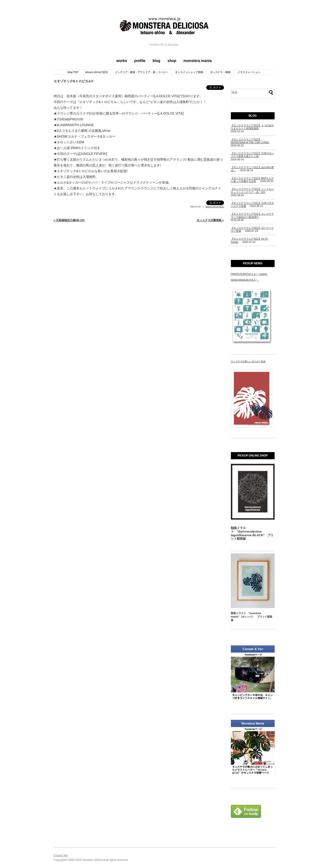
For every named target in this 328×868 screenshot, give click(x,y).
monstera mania (198, 61)
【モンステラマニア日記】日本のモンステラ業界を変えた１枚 (252, 155)
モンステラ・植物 (220, 72)
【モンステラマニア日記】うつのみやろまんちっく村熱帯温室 (252, 127)
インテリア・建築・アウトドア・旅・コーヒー (141, 72)
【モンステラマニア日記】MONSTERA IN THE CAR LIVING (250, 141)
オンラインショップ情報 (189, 72)
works (122, 61)
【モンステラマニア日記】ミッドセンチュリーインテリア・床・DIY (252, 190)
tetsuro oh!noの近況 (97, 72)
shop (172, 61)
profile (140, 61)
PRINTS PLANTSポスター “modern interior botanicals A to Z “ (249, 277)
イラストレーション (249, 72)
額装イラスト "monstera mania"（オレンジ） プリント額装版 (252, 617)
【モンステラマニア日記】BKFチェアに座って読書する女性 (252, 180)
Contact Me (61, 856)
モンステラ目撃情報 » (210, 220)
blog (157, 61)
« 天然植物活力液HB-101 (69, 220)
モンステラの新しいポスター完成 (248, 361)
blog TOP (73, 72)
